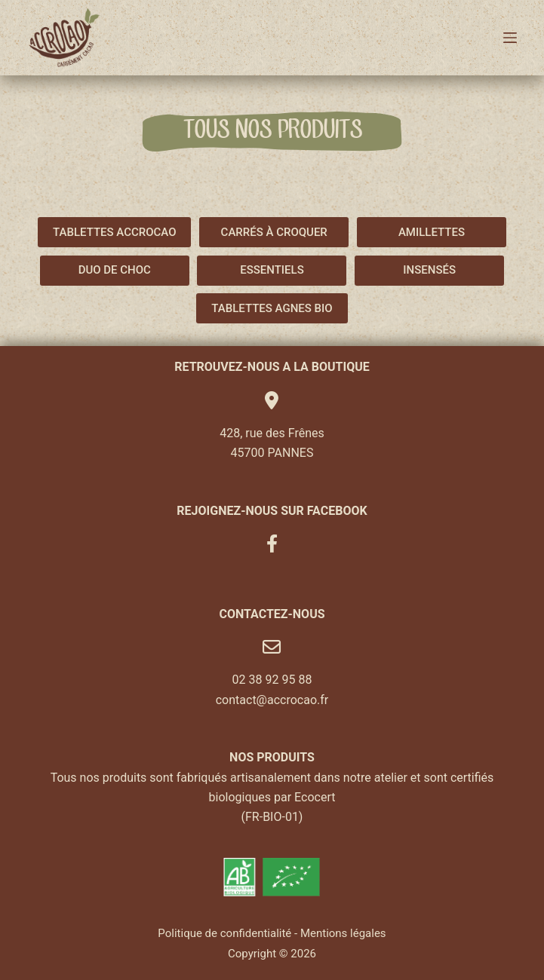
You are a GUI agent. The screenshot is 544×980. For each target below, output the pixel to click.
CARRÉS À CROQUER (274, 232)
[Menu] (510, 38)
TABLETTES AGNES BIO (272, 308)
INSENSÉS (429, 270)
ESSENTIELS (272, 270)
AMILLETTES (432, 232)
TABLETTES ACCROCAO (114, 232)
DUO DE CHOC (115, 270)
